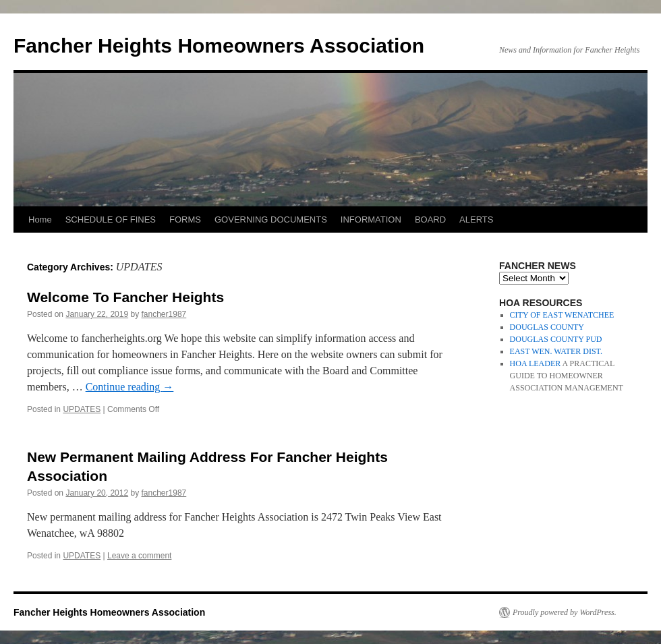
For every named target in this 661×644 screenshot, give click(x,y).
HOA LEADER (536, 363)
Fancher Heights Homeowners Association (219, 46)
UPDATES (82, 409)
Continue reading (130, 387)
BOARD (430, 219)
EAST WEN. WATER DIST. (556, 351)
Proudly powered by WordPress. (565, 612)
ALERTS (476, 219)
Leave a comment (139, 556)
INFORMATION (371, 219)
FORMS (185, 219)
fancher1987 (164, 314)
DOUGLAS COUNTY (547, 327)
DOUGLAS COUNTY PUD (556, 339)
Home (40, 219)
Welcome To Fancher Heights (125, 297)
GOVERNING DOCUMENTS (271, 219)
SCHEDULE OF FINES (111, 219)
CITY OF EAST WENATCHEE (562, 315)
